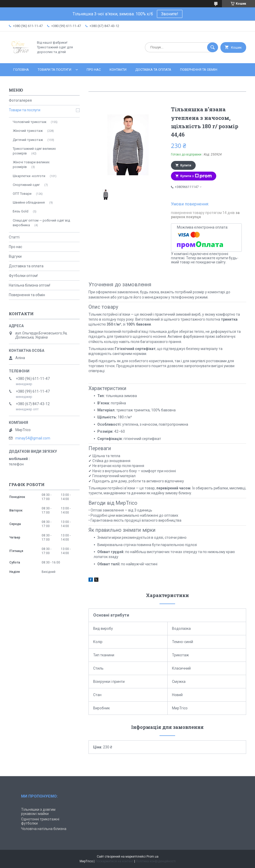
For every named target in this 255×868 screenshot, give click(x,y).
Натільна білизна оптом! (30, 285)
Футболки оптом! (23, 276)
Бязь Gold (21, 211)
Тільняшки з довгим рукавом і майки (38, 812)
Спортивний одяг (26, 185)
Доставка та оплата (153, 70)
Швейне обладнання (29, 202)
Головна (21, 70)
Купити (186, 165)
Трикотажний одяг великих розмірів (34, 151)
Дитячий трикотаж (28, 140)
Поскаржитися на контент (114, 861)
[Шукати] (213, 47)
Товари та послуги (55, 70)
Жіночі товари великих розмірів (31, 164)
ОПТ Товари (22, 194)
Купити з (196, 176)
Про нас (94, 70)
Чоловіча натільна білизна (44, 829)
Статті (14, 237)
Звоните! (170, 14)
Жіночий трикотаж (28, 131)
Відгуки (15, 256)
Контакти (118, 70)
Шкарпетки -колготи (29, 176)
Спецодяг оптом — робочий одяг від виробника (41, 223)
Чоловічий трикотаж (30, 122)
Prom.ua (152, 857)
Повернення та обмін (199, 70)
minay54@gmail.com (33, 438)
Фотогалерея (20, 100)
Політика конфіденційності (156, 861)
